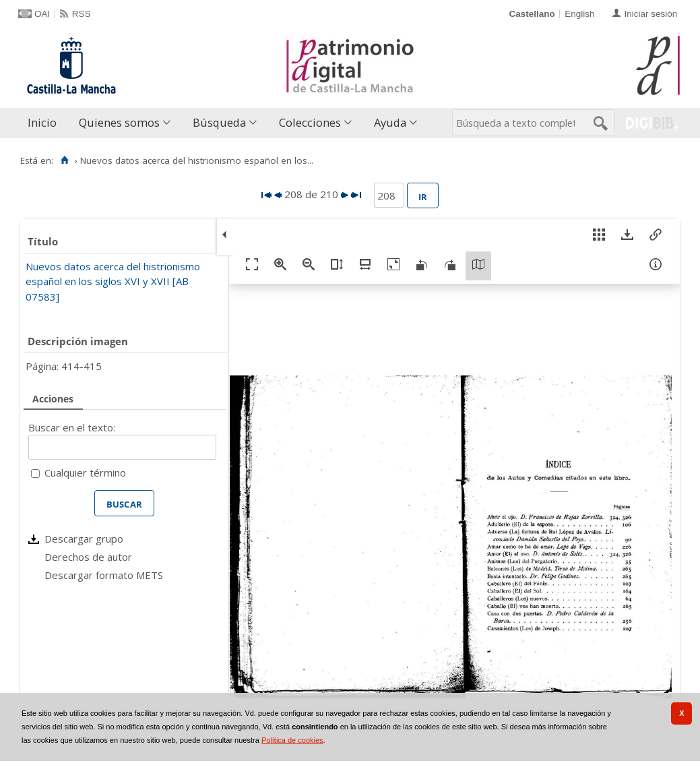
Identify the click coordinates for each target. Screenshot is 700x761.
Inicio (42, 122)
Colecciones (310, 122)
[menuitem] (45, 123)
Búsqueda (219, 122)
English (579, 14)
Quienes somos (119, 122)
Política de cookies (292, 740)
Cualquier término (85, 473)
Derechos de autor (88, 557)
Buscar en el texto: (72, 427)
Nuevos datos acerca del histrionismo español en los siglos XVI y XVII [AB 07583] (113, 281)
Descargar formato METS (104, 575)
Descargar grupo (84, 539)
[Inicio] (64, 160)
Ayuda (390, 122)
